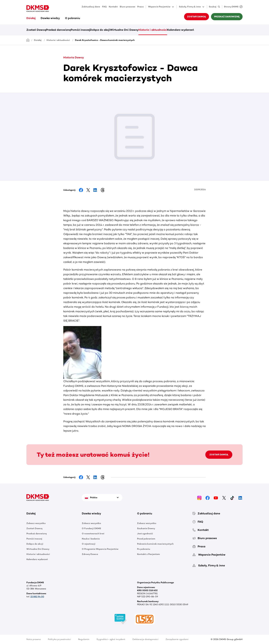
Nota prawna (34, 639)
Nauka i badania (91, 539)
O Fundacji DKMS (91, 528)
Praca (140, 7)
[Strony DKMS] (232, 7)
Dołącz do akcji (100, 30)
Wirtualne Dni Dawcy (124, 30)
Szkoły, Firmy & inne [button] (192, 7)
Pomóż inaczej (80, 30)
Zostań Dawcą (197, 17)
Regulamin (84, 639)
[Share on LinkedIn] (95, 190)
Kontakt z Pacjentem (148, 554)
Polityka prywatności (59, 639)
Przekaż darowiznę (227, 17)
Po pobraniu (144, 549)
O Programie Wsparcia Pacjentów (100, 549)
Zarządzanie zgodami (177, 639)
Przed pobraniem (146, 539)
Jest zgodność (145, 534)
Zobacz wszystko (36, 523)
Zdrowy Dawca (90, 554)
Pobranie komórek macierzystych (155, 544)
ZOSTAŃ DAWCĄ (219, 455)
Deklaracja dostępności (145, 639)
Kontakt (113, 7)
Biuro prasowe (127, 7)
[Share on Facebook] (81, 190)
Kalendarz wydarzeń (181, 30)
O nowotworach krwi (93, 534)
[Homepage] (28, 40)
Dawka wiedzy (50, 18)
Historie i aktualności (153, 30)
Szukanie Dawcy (146, 528)
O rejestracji (89, 544)
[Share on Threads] (103, 190)
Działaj (31, 18)
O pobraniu (73, 18)
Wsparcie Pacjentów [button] (161, 7)
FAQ (104, 7)
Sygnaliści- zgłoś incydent (111, 639)
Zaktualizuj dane (91, 7)
